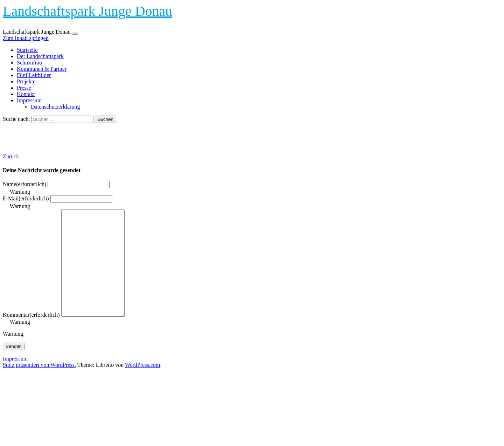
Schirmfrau (29, 63)
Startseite (27, 50)
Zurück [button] (11, 156)
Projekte (26, 81)
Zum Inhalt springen (26, 38)
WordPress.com (142, 386)
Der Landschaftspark (40, 56)
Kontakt (26, 94)
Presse (24, 88)
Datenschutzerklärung (55, 107)
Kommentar (31, 336)
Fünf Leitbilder (34, 75)
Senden (14, 367)
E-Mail (26, 198)
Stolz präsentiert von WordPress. (39, 386)
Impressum (29, 100)
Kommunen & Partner (42, 69)
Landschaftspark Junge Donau (87, 11)
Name (24, 184)
